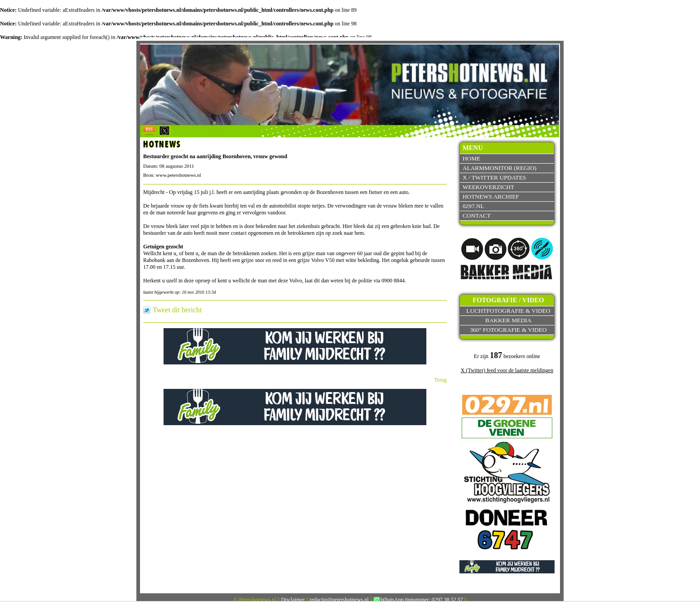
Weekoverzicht (488, 187)
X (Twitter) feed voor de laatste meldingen (507, 370)
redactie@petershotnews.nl (339, 600)
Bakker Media (508, 320)
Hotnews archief (491, 196)
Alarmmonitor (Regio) (500, 168)
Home (471, 158)
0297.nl (473, 206)
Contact (477, 216)
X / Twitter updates (494, 177)
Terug (440, 380)
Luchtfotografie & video (508, 311)
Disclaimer (293, 600)
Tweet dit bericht (177, 310)
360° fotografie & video (508, 330)
